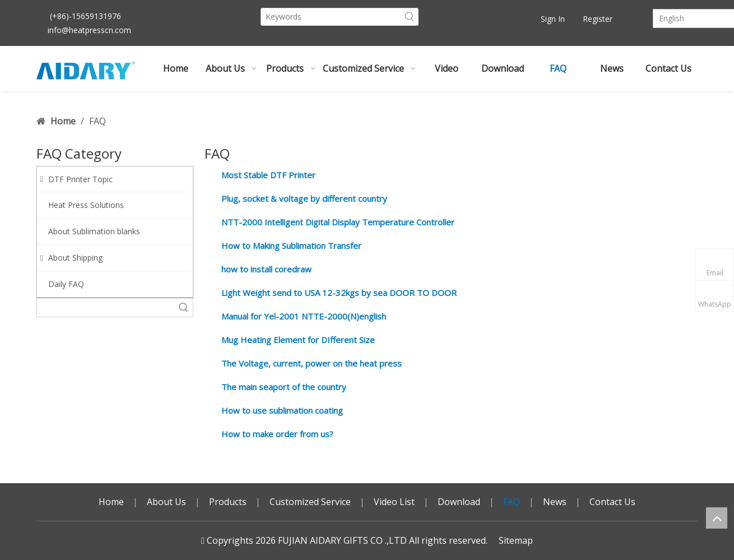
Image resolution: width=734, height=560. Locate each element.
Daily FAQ (66, 284)
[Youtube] (487, 19)
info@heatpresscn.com (89, 30)
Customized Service (310, 502)
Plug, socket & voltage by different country (304, 198)
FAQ (512, 502)
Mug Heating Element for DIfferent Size (298, 340)
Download (459, 502)
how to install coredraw (266, 269)
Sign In (553, 19)
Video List (394, 502)
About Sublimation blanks (94, 231)
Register (598, 19)
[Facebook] (468, 19)
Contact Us (612, 502)
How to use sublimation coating (282, 410)
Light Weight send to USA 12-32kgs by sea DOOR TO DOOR (339, 293)
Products (228, 502)
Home (111, 502)
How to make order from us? (277, 434)
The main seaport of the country (284, 387)
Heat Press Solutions (86, 205)
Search (183, 307)
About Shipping (71, 258)
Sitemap (516, 540)
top (717, 518)
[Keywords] (331, 17)
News (555, 502)
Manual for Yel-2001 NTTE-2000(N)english (304, 316)
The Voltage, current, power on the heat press (312, 363)
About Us (166, 502)
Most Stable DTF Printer (268, 175)
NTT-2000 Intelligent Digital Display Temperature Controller (338, 222)
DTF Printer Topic (76, 179)
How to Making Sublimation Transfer (291, 246)
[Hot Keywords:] (410, 17)
